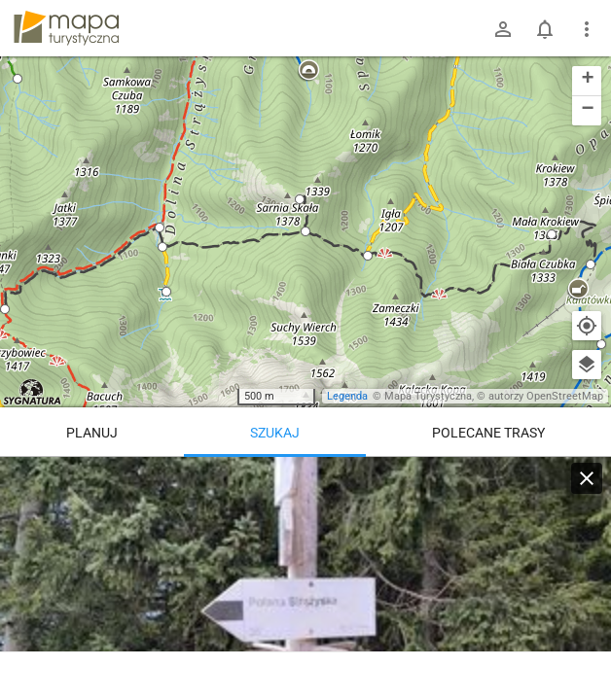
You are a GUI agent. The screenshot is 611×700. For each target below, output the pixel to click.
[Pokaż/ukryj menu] (587, 29)
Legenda (347, 396)
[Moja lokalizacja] (587, 326)
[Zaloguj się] (503, 29)
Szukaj (275, 433)
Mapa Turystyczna (428, 396)
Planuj (92, 433)
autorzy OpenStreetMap (546, 396)
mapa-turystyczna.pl (66, 28)
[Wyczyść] (587, 478)
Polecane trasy (488, 433)
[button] (18, 79)
